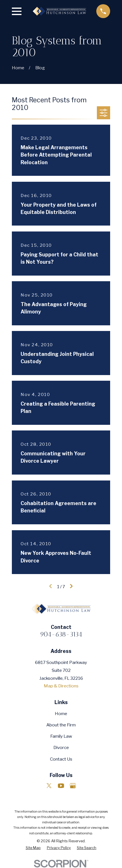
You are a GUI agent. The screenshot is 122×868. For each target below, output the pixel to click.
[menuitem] (33, 848)
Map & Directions (61, 686)
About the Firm (61, 725)
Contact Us (61, 759)
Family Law (61, 736)
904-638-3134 (61, 634)
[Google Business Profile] (73, 786)
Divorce (61, 747)
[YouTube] (61, 786)
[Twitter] (49, 786)
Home (61, 714)
